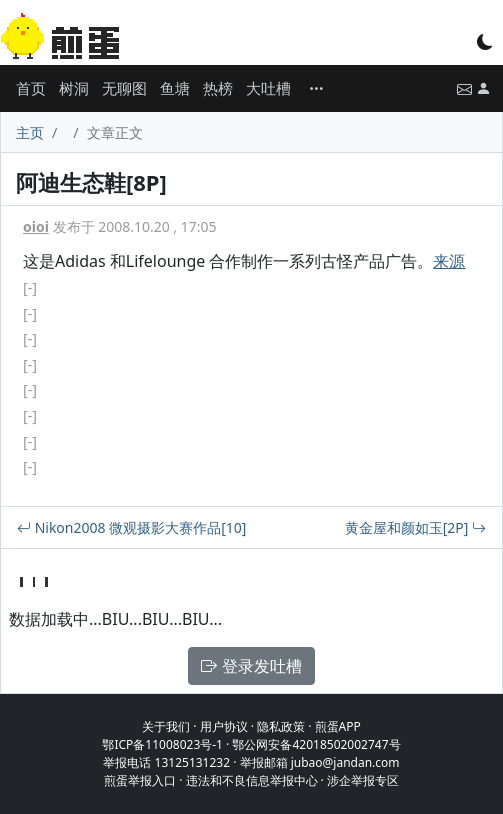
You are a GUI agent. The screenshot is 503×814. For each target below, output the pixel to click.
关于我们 (166, 726)
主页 (30, 132)
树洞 (74, 88)
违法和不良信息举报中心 (252, 780)
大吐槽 (268, 88)
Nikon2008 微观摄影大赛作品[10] (131, 527)
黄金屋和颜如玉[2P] (415, 527)
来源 (449, 261)
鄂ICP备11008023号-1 (162, 744)
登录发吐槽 (251, 666)
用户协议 (224, 726)
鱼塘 (175, 88)
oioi (36, 226)
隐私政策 (281, 726)
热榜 (218, 88)
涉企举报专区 (363, 780)
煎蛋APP (338, 726)
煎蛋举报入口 (140, 780)
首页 (31, 88)
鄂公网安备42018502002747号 (316, 744)
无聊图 (124, 88)
